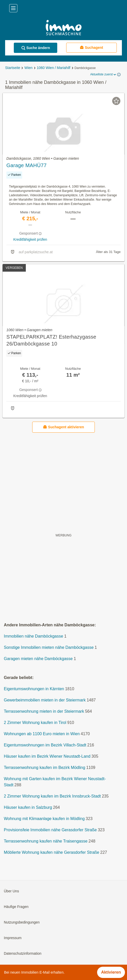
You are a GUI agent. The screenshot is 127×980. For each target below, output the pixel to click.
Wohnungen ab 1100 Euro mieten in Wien (42, 734)
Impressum (13, 938)
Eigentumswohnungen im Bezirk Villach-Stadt (45, 745)
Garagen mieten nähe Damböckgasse (38, 659)
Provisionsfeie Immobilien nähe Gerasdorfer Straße (50, 830)
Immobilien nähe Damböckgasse (33, 636)
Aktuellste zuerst (103, 75)
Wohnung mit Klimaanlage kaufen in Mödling (44, 819)
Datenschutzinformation (23, 954)
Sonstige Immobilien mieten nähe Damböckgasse (49, 648)
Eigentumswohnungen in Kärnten (34, 689)
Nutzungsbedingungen (22, 923)
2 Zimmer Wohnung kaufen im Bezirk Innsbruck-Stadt (52, 796)
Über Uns (11, 891)
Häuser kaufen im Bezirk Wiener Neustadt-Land (47, 757)
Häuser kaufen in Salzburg (28, 808)
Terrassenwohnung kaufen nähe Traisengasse (46, 841)
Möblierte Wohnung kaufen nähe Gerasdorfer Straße (51, 853)
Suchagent (91, 47)
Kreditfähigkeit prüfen (30, 239)
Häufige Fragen (16, 907)
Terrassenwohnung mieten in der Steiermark (44, 712)
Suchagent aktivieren (63, 427)
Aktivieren (111, 972)
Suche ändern (36, 48)
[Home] (63, 28)
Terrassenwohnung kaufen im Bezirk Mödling (44, 768)
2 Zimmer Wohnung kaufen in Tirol (35, 723)
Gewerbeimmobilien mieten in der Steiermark (45, 700)
